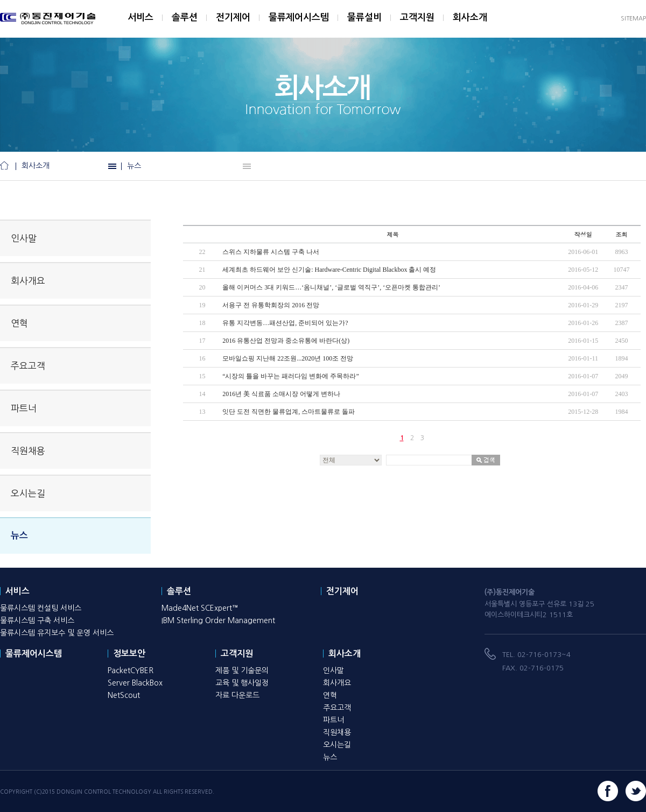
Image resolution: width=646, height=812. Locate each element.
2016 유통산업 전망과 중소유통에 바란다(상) (286, 341)
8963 (621, 252)
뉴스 (134, 166)
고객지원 (417, 17)
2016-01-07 (583, 376)
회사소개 (470, 17)
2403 (621, 394)
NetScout (124, 695)
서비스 (141, 17)
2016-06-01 (583, 252)
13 (202, 412)
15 (202, 376)
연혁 (19, 323)
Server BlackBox (135, 683)
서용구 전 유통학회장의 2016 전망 (271, 305)
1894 (621, 358)
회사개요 (28, 281)
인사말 (24, 238)
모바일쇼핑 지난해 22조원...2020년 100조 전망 (288, 358)
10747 (621, 270)
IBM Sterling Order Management (218, 620)
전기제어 (233, 17)
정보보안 (129, 654)
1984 (621, 412)
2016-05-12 (583, 270)
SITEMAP (633, 19)
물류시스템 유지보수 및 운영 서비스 (57, 633)
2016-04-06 (583, 287)
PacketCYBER (131, 670)
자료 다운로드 (237, 695)
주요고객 (28, 366)
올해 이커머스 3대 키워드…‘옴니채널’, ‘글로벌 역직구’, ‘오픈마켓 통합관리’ (331, 287)
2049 (621, 376)
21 (202, 270)
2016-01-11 (583, 358)
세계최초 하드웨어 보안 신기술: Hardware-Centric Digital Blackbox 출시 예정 (329, 270)
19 (202, 305)
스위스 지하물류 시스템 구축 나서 (271, 252)
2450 (621, 341)
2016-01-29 (583, 305)
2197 (621, 305)
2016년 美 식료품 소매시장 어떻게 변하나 (281, 394)
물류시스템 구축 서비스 (37, 620)
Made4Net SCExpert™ (200, 608)
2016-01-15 (583, 341)
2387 (621, 323)
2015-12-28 (583, 412)
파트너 (24, 408)
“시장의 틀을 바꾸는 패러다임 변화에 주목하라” (291, 376)
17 (202, 341)
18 (202, 323)
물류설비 (364, 17)
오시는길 (28, 493)
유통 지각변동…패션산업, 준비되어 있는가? (285, 323)
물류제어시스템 (299, 17)
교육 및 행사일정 (242, 683)
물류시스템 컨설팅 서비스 (41, 608)
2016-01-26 (583, 323)
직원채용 (28, 451)
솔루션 (185, 17)
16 (202, 358)
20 (202, 287)
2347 (621, 287)
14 (202, 394)
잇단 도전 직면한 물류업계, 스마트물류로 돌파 (289, 412)
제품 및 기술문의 (242, 670)
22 (202, 252)
